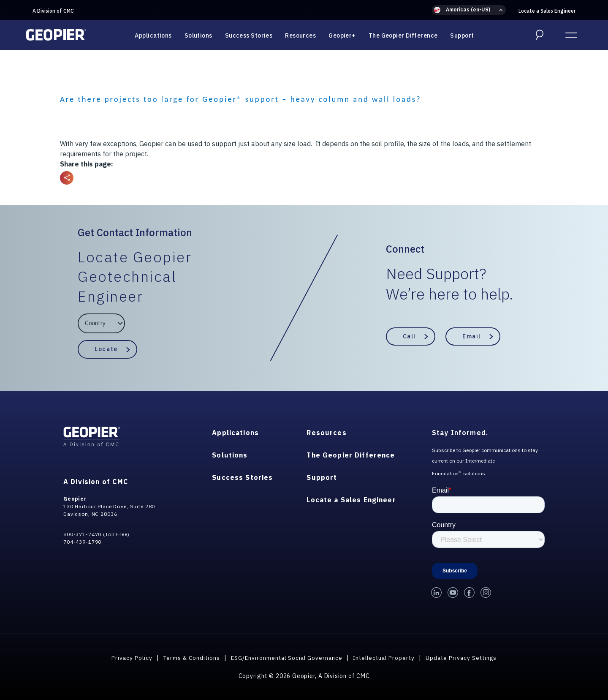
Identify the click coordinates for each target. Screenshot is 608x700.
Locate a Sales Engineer (547, 11)
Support (462, 35)
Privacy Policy (126, 658)
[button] (469, 10)
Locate (106, 349)
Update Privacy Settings (466, 658)
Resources (300, 35)
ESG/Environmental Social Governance (285, 658)
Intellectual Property (386, 658)
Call (409, 336)
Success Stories (249, 35)
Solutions (198, 35)
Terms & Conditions (187, 658)
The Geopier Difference (403, 35)
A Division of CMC (53, 11)
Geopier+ (342, 35)
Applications (153, 35)
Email (472, 336)
